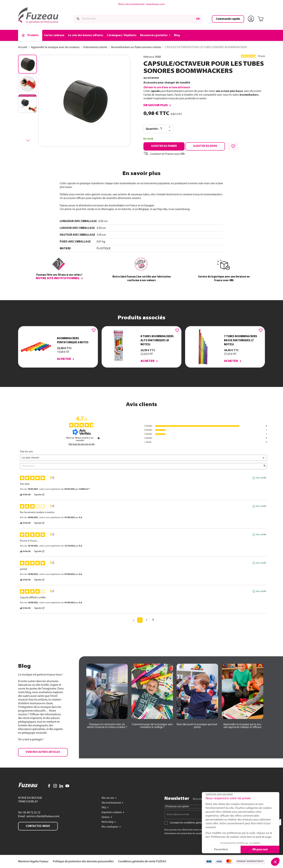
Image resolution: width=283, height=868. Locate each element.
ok (198, 19)
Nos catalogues (110, 827)
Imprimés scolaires (112, 812)
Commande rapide (228, 19)
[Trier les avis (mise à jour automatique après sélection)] (143, 458)
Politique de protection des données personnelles (83, 862)
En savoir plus (156, 105)
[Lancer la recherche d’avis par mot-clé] (265, 466)
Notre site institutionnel (58, 278)
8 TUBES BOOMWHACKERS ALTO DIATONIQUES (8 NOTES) (157, 340)
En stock (148, 139)
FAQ (104, 808)
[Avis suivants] (153, 620)
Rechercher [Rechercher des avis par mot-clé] (142, 466)
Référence (149, 57)
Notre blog (108, 822)
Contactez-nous (38, 826)
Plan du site (108, 798)
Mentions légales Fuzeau (33, 862)
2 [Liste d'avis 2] (147, 620)
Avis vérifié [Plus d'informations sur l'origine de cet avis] (261, 478)
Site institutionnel (112, 803)
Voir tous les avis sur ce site (82, 444)
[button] (43, 752)
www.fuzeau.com (155, 4)
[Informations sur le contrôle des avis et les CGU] (99, 438)
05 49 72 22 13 (31, 813)
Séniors (106, 817)
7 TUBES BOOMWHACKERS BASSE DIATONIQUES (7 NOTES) (241, 340)
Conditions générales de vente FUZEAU (142, 862)
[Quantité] (163, 129)
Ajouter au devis (205, 146)
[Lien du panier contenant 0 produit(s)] (261, 19)
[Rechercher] (138, 19)
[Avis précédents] (133, 620)
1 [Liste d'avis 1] (140, 620)
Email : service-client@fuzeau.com (39, 816)
